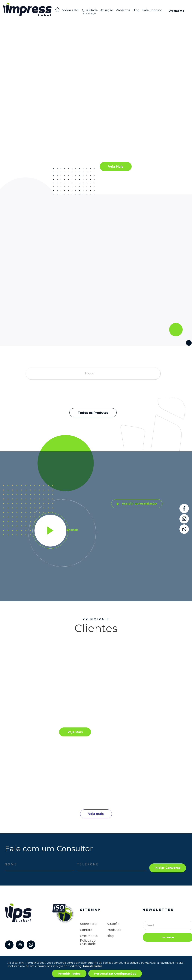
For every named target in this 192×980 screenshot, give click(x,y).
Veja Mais (116, 167)
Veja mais (96, 814)
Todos (89, 373)
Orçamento (176, 11)
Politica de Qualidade (88, 942)
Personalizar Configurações (115, 974)
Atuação (107, 10)
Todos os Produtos (93, 413)
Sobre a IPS (71, 10)
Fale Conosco (152, 10)
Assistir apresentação (137, 503)
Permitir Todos (69, 974)
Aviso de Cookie (92, 966)
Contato (86, 930)
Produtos (123, 10)
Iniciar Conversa (168, 868)
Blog (136, 10)
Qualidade (90, 12)
